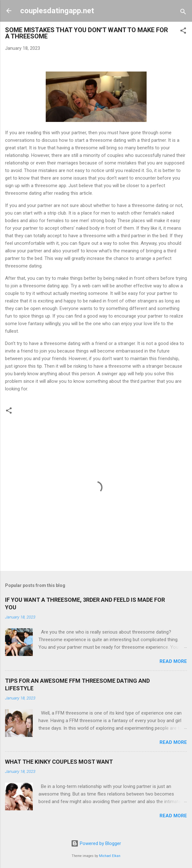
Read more (173, 661)
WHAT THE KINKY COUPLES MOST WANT (59, 762)
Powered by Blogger (96, 843)
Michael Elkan (110, 856)
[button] (183, 32)
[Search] (183, 13)
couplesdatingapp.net (57, 11)
